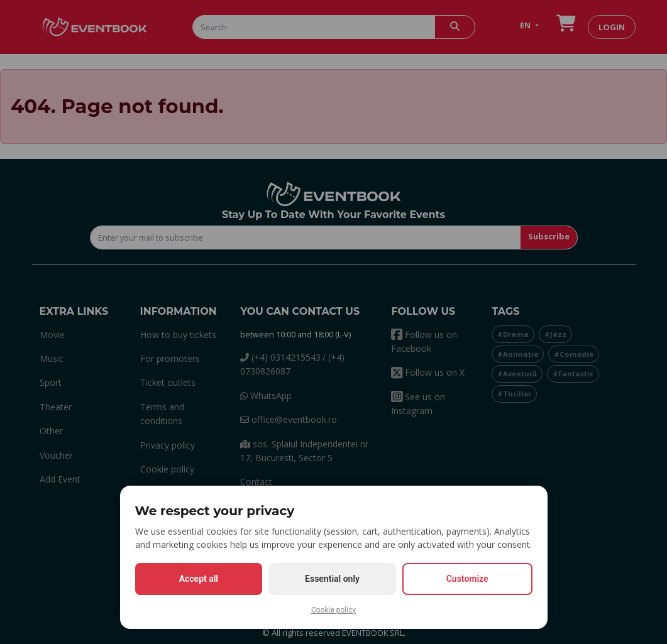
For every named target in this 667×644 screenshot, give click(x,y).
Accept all (199, 579)
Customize (467, 579)
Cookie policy (333, 610)
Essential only (332, 579)
